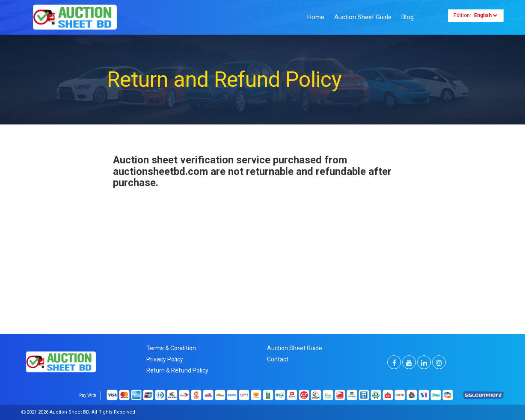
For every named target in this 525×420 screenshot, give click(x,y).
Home (316, 17)
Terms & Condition (171, 348)
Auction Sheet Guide (363, 17)
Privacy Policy (165, 359)
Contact (278, 359)
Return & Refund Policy (177, 370)
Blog (408, 17)
